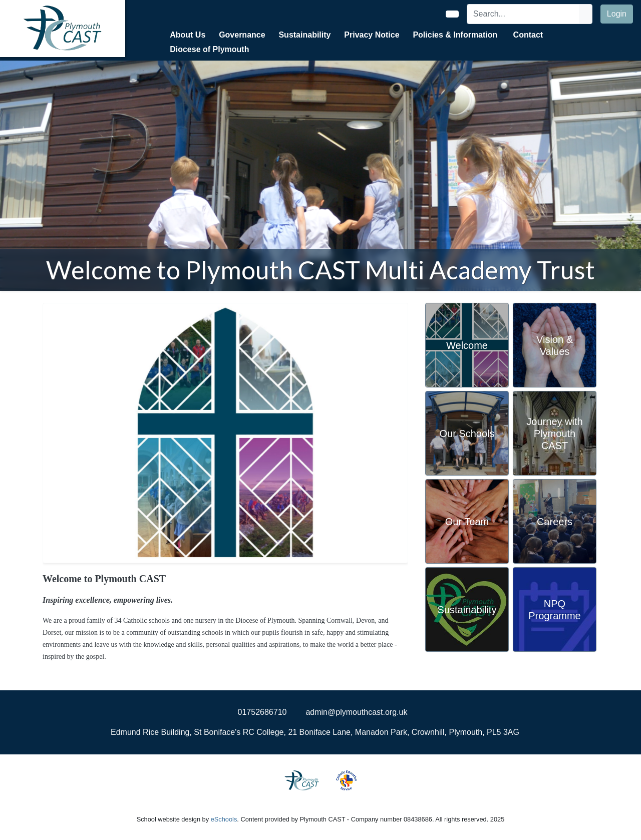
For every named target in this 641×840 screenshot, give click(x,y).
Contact (528, 35)
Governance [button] (242, 35)
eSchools (224, 819)
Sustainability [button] (304, 35)
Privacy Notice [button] (372, 35)
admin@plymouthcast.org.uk (356, 712)
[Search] (523, 14)
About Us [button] (188, 35)
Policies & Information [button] (455, 35)
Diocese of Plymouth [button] (209, 49)
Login (617, 14)
